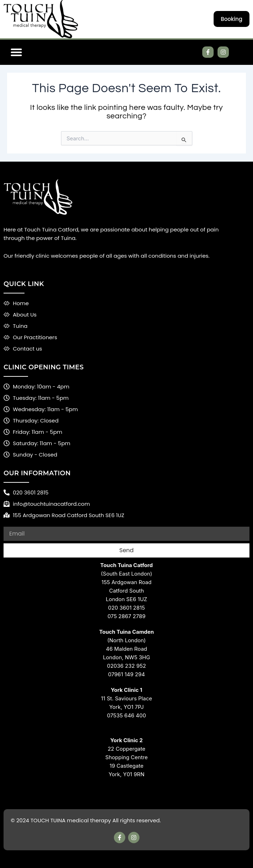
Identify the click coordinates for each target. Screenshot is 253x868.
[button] (16, 52)
